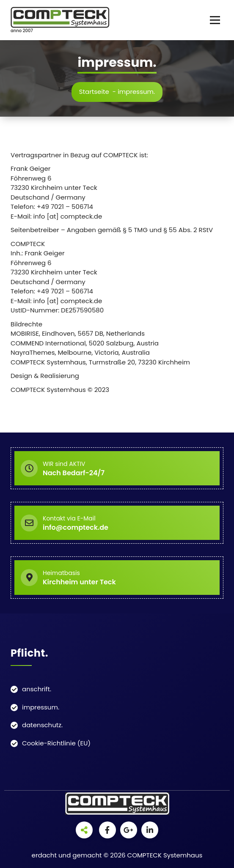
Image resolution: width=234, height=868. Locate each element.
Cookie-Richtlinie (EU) (56, 743)
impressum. (41, 707)
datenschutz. (42, 725)
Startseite (94, 92)
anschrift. (37, 689)
